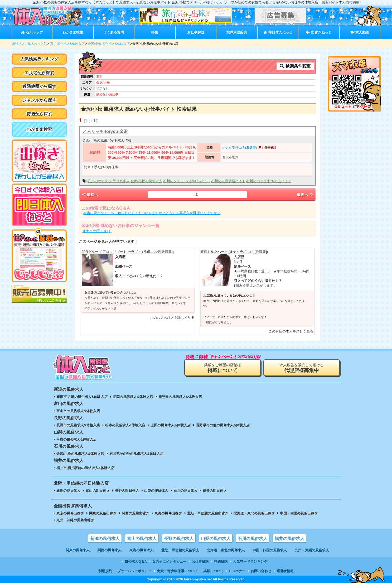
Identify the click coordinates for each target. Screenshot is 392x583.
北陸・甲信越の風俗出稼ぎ (208, 513)
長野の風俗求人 (179, 539)
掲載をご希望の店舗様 (222, 368)
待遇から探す (39, 114)
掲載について (214, 571)
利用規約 (105, 571)
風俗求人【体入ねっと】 (30, 44)
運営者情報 (285, 571)
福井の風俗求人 (289, 539)
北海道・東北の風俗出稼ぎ (254, 513)
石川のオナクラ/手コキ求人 (109, 181)
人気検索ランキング (39, 59)
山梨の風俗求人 (216, 539)
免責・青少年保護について (177, 571)
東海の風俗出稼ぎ (168, 513)
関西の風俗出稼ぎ (135, 513)
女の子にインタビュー (169, 562)
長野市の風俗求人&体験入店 (78, 425)
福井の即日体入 (215, 491)
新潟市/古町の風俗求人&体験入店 (82, 397)
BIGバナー (237, 571)
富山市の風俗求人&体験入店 (78, 411)
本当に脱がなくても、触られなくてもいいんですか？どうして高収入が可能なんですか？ (152, 213)
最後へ (305, 195)
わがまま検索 (73, 32)
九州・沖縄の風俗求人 (312, 550)
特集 (155, 32)
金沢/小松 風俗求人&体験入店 (109, 44)
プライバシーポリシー (134, 571)
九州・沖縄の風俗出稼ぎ (75, 520)
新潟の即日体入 (68, 491)
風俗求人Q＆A (136, 562)
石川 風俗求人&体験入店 (67, 44)
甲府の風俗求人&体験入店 (76, 439)
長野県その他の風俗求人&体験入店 (223, 425)
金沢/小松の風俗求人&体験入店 (80, 454)
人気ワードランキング (250, 562)
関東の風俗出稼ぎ (103, 513)
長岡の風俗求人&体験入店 (133, 397)
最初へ (90, 195)
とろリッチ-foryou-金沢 (105, 131)
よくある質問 (114, 32)
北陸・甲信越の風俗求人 (180, 550)
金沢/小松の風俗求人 (146, 181)
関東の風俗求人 (78, 550)
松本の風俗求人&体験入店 (125, 425)
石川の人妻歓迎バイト (228, 181)
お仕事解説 (196, 32)
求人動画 (360, 32)
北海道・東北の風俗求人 (226, 550)
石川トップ (32, 32)
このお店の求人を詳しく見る (172, 318)
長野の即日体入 (127, 491)
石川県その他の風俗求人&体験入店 (136, 454)
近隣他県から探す (39, 86)
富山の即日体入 (98, 491)
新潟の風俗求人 (105, 539)
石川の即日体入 (185, 491)
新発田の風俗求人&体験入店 (180, 397)
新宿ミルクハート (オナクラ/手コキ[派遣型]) (234, 252)
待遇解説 (221, 562)
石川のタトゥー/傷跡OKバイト (187, 181)
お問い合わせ (261, 571)
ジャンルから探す (39, 100)
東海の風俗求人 (141, 550)
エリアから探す (39, 73)
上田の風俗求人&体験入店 (171, 425)
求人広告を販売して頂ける (302, 368)
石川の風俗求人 (253, 539)
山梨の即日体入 (156, 491)
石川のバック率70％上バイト (269, 181)
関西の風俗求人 (110, 550)
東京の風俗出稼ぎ (70, 513)
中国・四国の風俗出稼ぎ (299, 513)
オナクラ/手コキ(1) (97, 231)
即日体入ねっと (278, 32)
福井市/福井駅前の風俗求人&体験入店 (86, 468)
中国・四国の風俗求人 (270, 550)
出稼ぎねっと (319, 32)
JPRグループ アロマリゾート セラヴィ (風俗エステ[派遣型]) (128, 252)
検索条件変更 (295, 66)
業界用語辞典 (237, 32)
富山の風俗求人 (142, 539)
